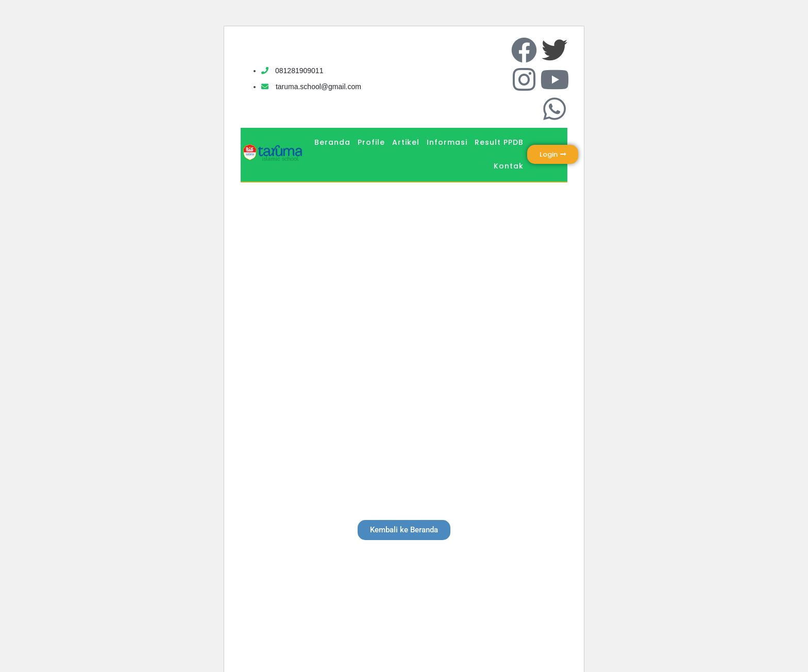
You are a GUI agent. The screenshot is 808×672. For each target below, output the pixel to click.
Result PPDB (499, 142)
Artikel (406, 142)
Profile (371, 142)
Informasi (447, 142)
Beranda (332, 142)
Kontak (509, 166)
